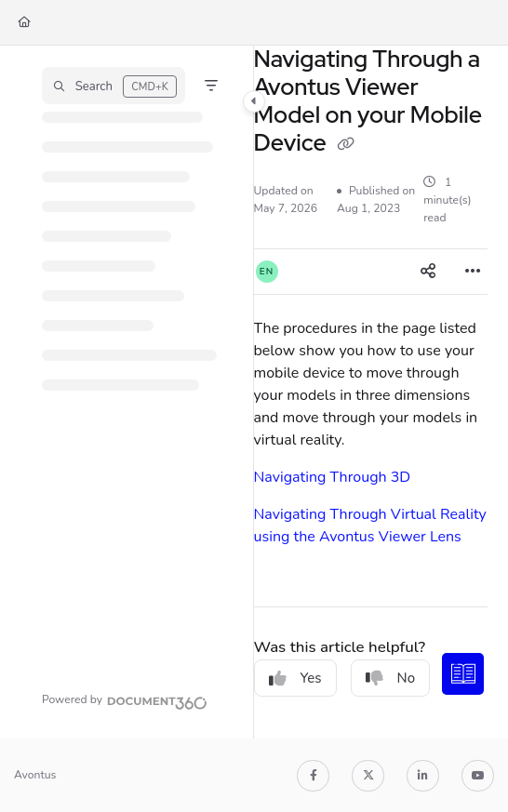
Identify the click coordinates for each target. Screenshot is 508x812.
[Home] (24, 23)
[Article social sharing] (428, 272)
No (391, 678)
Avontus (35, 775)
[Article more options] (473, 272)
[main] (371, 392)
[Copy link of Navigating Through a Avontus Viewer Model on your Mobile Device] (346, 145)
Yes (295, 678)
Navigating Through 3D (333, 477)
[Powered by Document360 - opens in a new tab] (125, 700)
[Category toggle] (254, 101)
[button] (114, 86)
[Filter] (211, 86)
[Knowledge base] (464, 675)
